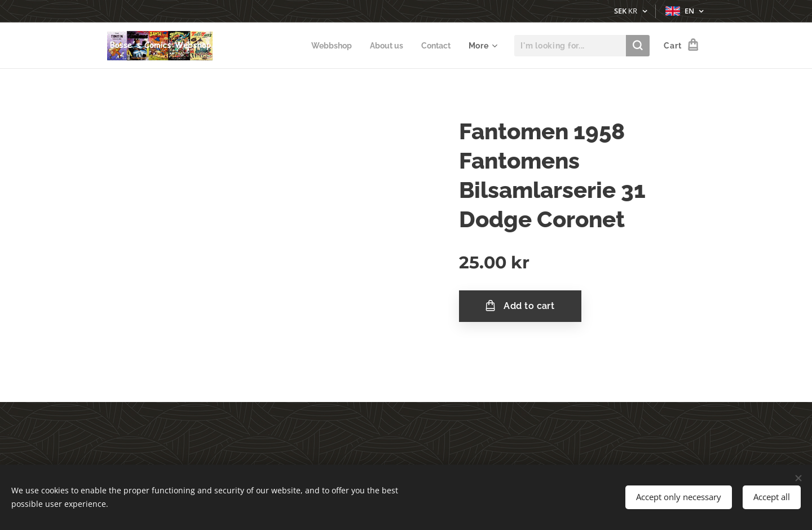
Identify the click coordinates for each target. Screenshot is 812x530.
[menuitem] (327, 46)
